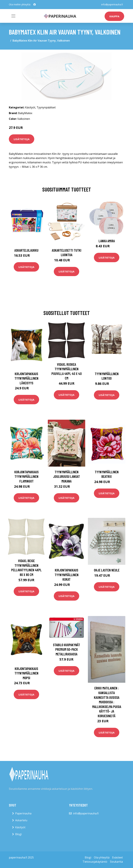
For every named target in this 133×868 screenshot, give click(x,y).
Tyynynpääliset (46, 107)
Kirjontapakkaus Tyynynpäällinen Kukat (67, 575)
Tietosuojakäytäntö (95, 862)
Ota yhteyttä (102, 857)
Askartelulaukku (26, 250)
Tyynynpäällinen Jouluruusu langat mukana (66, 476)
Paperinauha (23, 813)
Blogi (18, 834)
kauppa (114, 16)
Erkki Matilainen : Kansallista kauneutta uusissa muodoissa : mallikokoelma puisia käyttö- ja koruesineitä (107, 702)
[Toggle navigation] (13, 16)
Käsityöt (30, 107)
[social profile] (35, 5)
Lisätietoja (22, 139)
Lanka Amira (107, 241)
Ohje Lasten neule (107, 570)
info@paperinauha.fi (112, 4)
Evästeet (117, 857)
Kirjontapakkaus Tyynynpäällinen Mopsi (26, 673)
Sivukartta (116, 862)
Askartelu (21, 820)
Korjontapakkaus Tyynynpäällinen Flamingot (26, 476)
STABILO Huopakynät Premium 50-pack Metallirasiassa (66, 649)
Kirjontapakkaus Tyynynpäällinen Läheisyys (26, 378)
